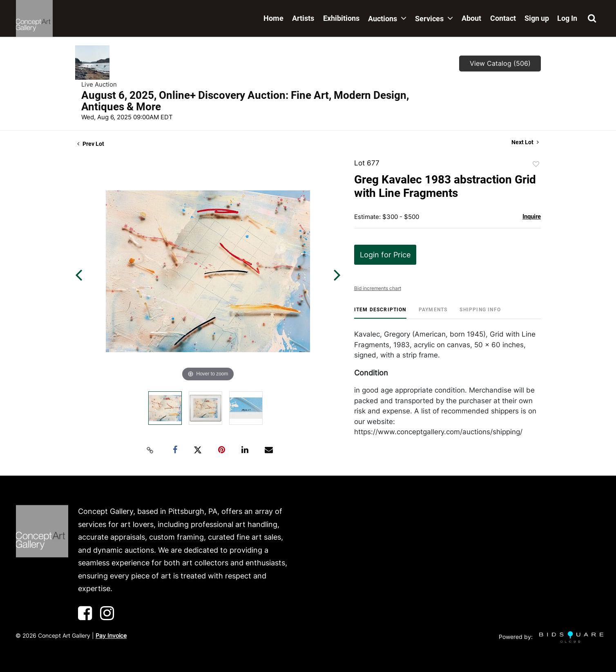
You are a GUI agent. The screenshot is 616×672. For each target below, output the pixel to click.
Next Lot (525, 142)
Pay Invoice (111, 635)
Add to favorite (536, 164)
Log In (567, 18)
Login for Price (385, 255)
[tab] (380, 313)
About (471, 18)
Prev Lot (91, 144)
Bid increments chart (378, 288)
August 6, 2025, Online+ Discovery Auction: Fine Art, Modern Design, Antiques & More (245, 101)
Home (273, 18)
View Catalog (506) (500, 63)
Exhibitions (341, 18)
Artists (303, 18)
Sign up (537, 18)
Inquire (532, 217)
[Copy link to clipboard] (150, 450)
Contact (503, 18)
